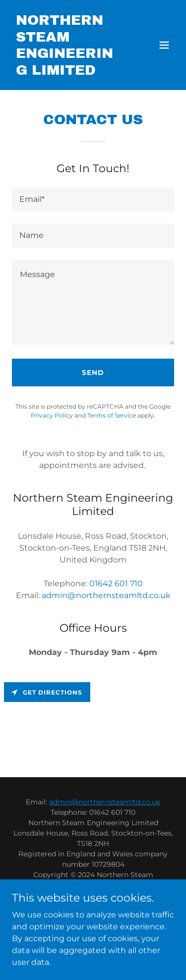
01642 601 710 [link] (116, 583)
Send (93, 373)
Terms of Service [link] (112, 415)
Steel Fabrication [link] (93, 913)
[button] (164, 45)
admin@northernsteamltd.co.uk (105, 802)
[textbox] (93, 200)
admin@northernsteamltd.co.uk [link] (106, 595)
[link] (69, 72)
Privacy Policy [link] (52, 415)
